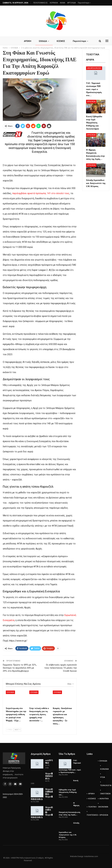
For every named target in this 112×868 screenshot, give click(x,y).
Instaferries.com (91, 856)
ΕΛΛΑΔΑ (43, 41)
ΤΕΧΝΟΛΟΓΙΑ (103, 785)
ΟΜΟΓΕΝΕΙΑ (103, 794)
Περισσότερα (84, 3)
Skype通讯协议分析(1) (49, 776)
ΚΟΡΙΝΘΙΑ (54, 3)
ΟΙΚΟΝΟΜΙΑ (103, 807)
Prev (10, 730)
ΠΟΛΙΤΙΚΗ (92, 807)
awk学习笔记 (49, 762)
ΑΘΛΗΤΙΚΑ (104, 799)
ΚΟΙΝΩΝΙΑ (103, 769)
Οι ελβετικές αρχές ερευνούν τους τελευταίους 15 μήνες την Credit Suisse (61, 668)
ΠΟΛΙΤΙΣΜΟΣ (92, 815)
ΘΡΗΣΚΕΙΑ (91, 102)
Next (17, 730)
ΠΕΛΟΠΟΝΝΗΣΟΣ (40, 3)
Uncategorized (94, 68)
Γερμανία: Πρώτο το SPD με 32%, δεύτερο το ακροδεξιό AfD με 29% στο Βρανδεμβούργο (20, 668)
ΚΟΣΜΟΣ (61, 41)
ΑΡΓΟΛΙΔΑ (71, 3)
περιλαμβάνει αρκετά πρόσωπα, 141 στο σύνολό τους (41, 193)
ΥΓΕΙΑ (103, 777)
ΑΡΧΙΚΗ (28, 41)
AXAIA (62, 3)
